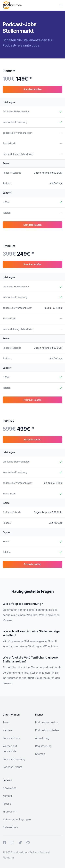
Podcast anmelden (47, 722)
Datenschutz (10, 827)
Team (6, 722)
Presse (7, 804)
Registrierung (43, 746)
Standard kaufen (32, 89)
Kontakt (7, 796)
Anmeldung (42, 738)
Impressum (9, 811)
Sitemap (40, 754)
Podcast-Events (12, 767)
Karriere (8, 730)
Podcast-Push (11, 738)
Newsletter (9, 788)
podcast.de (20, 852)
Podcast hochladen (47, 730)
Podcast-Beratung (14, 759)
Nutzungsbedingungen (17, 819)
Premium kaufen (32, 264)
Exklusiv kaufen (32, 439)
